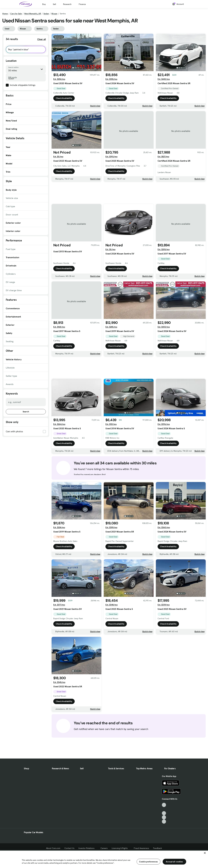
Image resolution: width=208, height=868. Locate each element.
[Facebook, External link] (164, 809)
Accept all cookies (174, 862)
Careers (104, 848)
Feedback (158, 848)
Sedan (46, 14)
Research (67, 4)
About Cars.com (53, 848)
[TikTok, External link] (164, 805)
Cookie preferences (148, 862)
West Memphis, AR (33, 14)
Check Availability (64, 98)
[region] (104, 859)
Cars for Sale (16, 14)
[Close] (205, 853)
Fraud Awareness (141, 848)
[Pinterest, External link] (164, 822)
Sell (54, 4)
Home (5, 14)
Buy (44, 4)
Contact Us (69, 848)
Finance (82, 4)
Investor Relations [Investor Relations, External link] (87, 848)
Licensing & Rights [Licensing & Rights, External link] (121, 848)
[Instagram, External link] (164, 817)
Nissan (54, 14)
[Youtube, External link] (164, 813)
